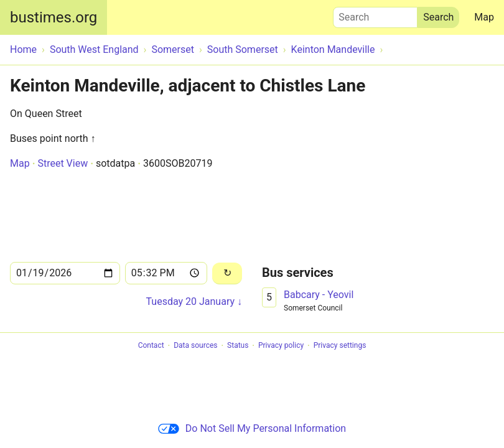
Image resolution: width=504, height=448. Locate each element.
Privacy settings (340, 346)
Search (375, 14)
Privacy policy (281, 346)
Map (484, 17)
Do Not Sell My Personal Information (252, 428)
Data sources (195, 346)
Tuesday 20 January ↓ (194, 301)
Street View (63, 163)
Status (238, 346)
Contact (151, 346)
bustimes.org (54, 17)
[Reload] (227, 273)
